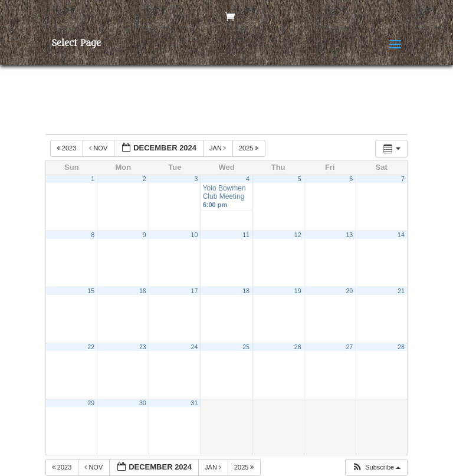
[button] (376, 467)
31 (195, 403)
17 (195, 291)
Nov (99, 148)
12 (298, 235)
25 (246, 347)
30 (143, 403)
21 (401, 291)
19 (298, 291)
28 (401, 347)
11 (246, 235)
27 (349, 347)
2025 (250, 148)
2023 (68, 148)
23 (143, 347)
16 (143, 291)
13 (349, 235)
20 (349, 291)
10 (195, 235)
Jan (219, 148)
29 (91, 403)
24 (195, 347)
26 (298, 347)
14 (401, 235)
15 (91, 291)
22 (91, 347)
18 (246, 291)
